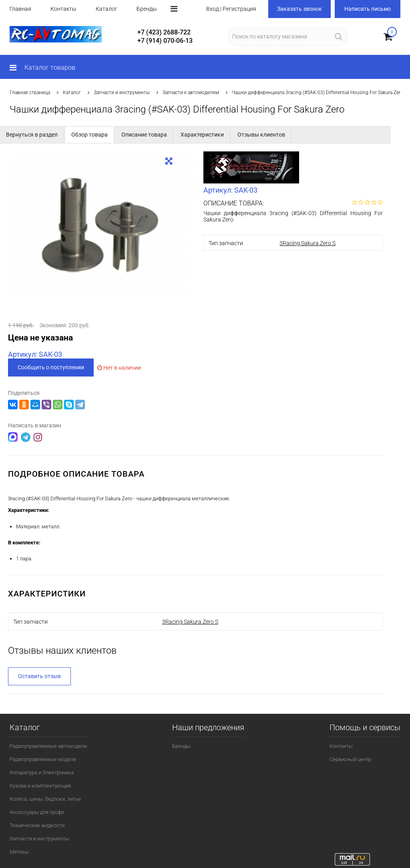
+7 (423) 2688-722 (164, 32)
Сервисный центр (350, 759)
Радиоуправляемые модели (43, 759)
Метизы (19, 852)
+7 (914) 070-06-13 (165, 41)
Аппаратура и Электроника (42, 772)
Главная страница (30, 93)
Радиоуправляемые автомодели (48, 746)
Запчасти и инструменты (122, 93)
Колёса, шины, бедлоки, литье (45, 799)
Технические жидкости (37, 825)
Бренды (147, 9)
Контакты (63, 9)
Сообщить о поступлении (51, 367)
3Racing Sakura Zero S (307, 243)
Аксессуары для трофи (37, 812)
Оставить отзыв (39, 676)
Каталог (107, 9)
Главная (20, 9)
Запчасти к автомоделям (191, 93)
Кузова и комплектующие (40, 786)
